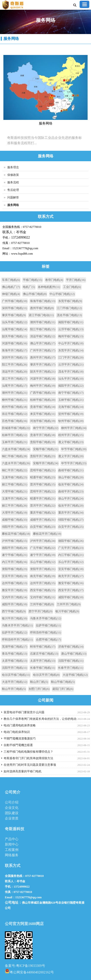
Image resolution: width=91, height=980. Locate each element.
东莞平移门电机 (70, 301)
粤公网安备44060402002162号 (29, 971)
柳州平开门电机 (74, 428)
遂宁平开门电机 (43, 555)
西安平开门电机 (71, 590)
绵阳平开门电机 (15, 527)
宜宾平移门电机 (71, 569)
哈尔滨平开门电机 (46, 675)
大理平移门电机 (15, 491)
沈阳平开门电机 (15, 668)
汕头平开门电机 (71, 379)
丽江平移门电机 (15, 484)
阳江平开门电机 (15, 365)
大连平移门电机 (75, 675)
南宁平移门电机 (71, 393)
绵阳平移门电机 (71, 520)
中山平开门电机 (71, 343)
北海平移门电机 (71, 407)
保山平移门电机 (71, 477)
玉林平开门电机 (15, 442)
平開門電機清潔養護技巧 (20, 739)
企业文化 (12, 808)
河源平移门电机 (15, 343)
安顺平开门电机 (46, 463)
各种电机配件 (49, 287)
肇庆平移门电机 (14, 315)
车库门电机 (11, 280)
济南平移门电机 (71, 647)
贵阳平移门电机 (43, 442)
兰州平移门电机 (42, 604)
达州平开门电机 (43, 583)
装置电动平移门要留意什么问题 (24, 712)
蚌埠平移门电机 (43, 647)
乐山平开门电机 (71, 562)
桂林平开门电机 (15, 435)
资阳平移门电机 (15, 569)
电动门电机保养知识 (17, 732)
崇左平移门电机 (15, 414)
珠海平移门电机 (43, 301)
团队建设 (12, 813)
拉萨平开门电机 (15, 633)
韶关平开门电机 (43, 372)
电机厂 (29, 287)
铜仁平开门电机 (15, 470)
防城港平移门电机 (16, 428)
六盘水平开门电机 (16, 463)
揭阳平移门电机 (71, 322)
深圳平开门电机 (15, 357)
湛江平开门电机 (15, 379)
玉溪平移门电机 (15, 477)
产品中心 (12, 839)
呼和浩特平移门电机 (46, 633)
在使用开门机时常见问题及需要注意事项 (30, 765)
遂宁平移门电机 (15, 555)
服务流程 (13, 182)
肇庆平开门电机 (43, 365)
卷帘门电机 (54, 280)
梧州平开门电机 (71, 435)
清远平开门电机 (15, 372)
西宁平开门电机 (41, 611)
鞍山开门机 (39, 682)
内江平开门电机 (15, 562)
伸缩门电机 (11, 294)
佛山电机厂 (11, 287)
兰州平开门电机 (69, 604)
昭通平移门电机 (43, 477)
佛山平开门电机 (43, 343)
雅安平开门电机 (15, 590)
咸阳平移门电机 (71, 597)
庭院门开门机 (63, 689)
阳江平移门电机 (43, 329)
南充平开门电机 (71, 576)
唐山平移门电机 (74, 654)
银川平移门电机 (67, 611)
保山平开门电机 (71, 499)
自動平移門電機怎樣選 (18, 745)
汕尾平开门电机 (15, 386)
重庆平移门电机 (43, 513)
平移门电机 (33, 280)
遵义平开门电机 (71, 456)
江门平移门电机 (69, 308)
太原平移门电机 (15, 661)
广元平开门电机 (71, 548)
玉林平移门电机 (71, 400)
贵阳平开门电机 (43, 456)
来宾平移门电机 (43, 414)
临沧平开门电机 (71, 506)
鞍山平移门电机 (63, 682)
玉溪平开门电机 (15, 499)
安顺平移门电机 (46, 449)
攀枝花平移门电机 (16, 534)
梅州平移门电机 (71, 336)
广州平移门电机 (15, 301)
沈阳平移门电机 (71, 661)
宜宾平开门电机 (15, 576)
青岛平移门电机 (15, 654)
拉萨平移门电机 (49, 625)
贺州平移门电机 (71, 414)
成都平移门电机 (15, 520)
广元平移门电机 (43, 548)
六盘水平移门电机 (16, 449)
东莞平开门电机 (71, 350)
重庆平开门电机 (71, 513)
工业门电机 (72, 287)
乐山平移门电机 (43, 562)
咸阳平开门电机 (15, 604)
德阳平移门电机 (71, 541)
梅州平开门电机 (43, 386)
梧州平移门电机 (15, 407)
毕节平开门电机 (74, 463)
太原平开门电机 (43, 661)
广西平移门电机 (43, 393)
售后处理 (13, 190)
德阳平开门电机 (15, 548)
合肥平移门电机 (49, 640)
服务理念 (13, 167)
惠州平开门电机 (43, 357)
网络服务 (12, 855)
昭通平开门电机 (43, 499)
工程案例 (12, 850)
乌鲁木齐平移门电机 (46, 618)
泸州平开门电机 (43, 541)
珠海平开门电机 (15, 350)
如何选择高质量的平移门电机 (23, 771)
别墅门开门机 (39, 689)
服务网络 (11, 39)
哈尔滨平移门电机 (16, 675)
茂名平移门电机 (69, 315)
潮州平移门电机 (43, 322)
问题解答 (13, 197)
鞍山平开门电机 (14, 689)
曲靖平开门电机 (71, 491)
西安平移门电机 (43, 590)
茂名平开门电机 (71, 372)
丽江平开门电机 (15, 506)
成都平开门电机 (43, 520)
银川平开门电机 (15, 618)
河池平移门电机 (43, 421)
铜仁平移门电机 (15, 456)
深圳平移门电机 (15, 308)
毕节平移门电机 (74, 449)
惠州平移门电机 (42, 308)
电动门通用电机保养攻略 (20, 725)
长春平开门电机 (71, 668)
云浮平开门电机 (71, 365)
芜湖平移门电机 (15, 647)
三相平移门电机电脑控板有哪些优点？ (28, 752)
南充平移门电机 (43, 576)
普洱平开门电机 (43, 506)
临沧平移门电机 (71, 484)
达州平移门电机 (15, 583)
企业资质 (12, 818)
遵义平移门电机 (71, 442)
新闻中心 (12, 844)
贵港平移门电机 (43, 407)
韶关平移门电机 (15, 336)
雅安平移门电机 (71, 583)
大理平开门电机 (15, 513)
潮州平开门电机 (15, 393)
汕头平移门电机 (15, 322)
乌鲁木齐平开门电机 (17, 625)
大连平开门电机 (15, 682)
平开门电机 (76, 280)
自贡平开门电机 (71, 527)
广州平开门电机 (43, 350)
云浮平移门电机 (71, 329)
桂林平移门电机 (43, 400)
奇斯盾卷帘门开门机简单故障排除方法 (28, 758)
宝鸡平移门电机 (43, 597)
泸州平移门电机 (15, 541)
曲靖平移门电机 (71, 470)
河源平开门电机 (43, 379)
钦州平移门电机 (71, 421)
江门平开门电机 (71, 357)
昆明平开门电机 (43, 491)
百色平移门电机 (15, 421)
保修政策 (13, 175)
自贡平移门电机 (43, 527)
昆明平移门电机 (43, 470)
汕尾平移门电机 (15, 329)
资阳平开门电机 (43, 569)
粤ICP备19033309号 (31, 966)
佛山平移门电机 (35, 294)
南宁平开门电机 (46, 428)
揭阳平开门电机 (71, 386)
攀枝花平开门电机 (47, 534)
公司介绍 (12, 802)
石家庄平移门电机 (44, 654)
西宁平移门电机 (14, 611)
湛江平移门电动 (41, 315)
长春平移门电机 (43, 668)
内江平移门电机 (71, 555)
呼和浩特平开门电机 (17, 640)
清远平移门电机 (43, 336)
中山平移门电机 (62, 294)
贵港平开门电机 (43, 435)
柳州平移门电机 (15, 400)
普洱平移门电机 (43, 484)
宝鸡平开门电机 (15, 597)
